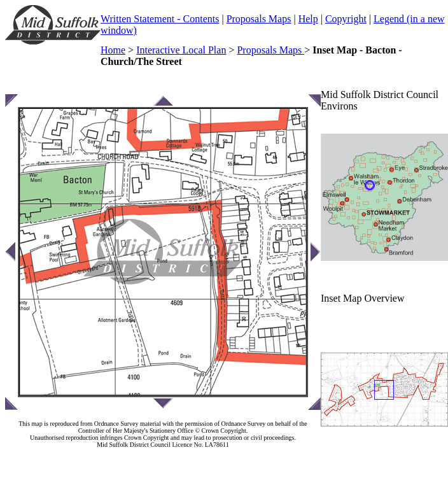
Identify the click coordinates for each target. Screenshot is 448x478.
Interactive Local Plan (181, 50)
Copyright (346, 19)
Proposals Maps (259, 19)
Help (308, 19)
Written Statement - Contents (160, 19)
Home (113, 50)
